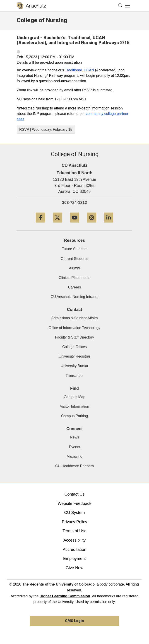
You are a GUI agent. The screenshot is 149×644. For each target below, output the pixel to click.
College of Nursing (42, 20)
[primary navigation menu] (128, 6)
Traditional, (74, 70)
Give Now (74, 568)
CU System (74, 513)
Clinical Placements (74, 278)
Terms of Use (74, 531)
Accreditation (74, 550)
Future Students (74, 249)
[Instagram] (92, 224)
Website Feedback (75, 504)
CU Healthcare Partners (74, 466)
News (74, 437)
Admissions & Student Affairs (74, 318)
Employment (74, 559)
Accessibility (74, 540)
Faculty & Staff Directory (74, 337)
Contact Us (74, 494)
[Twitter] (57, 224)
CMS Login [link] (74, 621)
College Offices (74, 347)
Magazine (74, 456)
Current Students (75, 259)
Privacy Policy (74, 522)
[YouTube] (75, 224)
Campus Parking (74, 416)
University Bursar (74, 366)
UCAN (89, 70)
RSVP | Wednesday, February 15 (46, 130)
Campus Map (74, 397)
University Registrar (74, 356)
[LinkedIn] (109, 224)
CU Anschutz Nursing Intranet (75, 297)
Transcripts (75, 376)
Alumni (75, 268)
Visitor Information (75, 406)
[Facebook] (40, 224)
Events (75, 447)
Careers (75, 287)
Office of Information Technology (75, 328)
